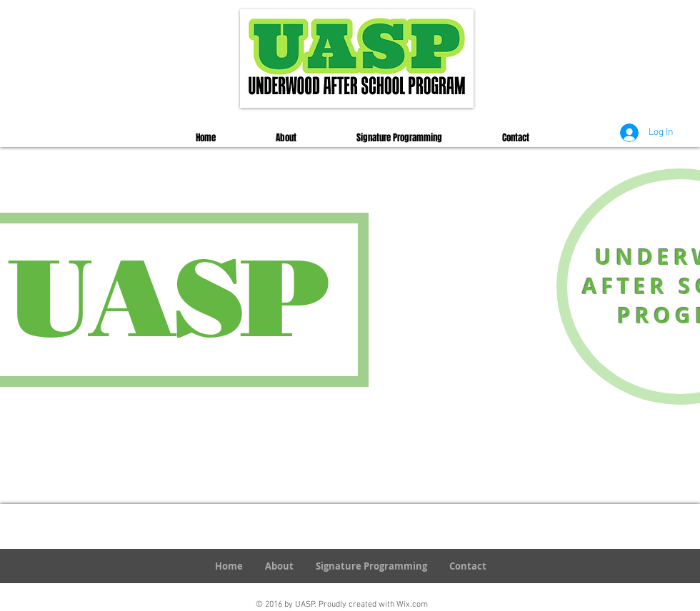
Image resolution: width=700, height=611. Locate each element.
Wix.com (412, 605)
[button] (286, 137)
